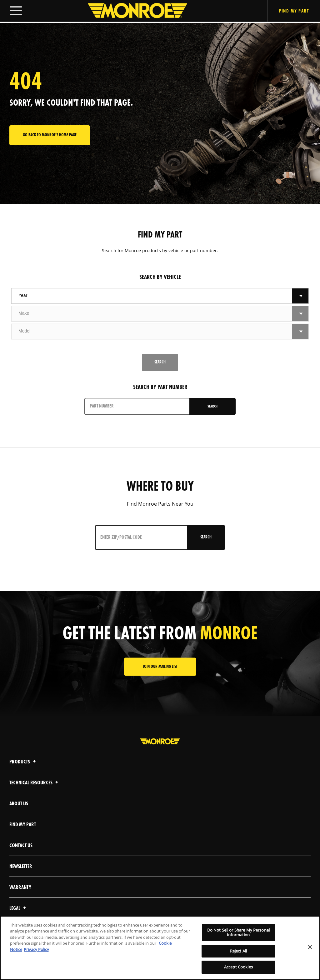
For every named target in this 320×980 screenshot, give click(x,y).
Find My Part (23, 825)
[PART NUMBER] (137, 406)
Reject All (238, 951)
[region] (160, 948)
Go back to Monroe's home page (50, 135)
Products (23, 762)
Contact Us (21, 846)
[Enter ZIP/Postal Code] (140, 537)
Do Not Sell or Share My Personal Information (238, 932)
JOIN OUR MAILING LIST (160, 667)
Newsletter (21, 867)
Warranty (20, 888)
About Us (19, 804)
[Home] (131, 11)
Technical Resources (35, 783)
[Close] (310, 947)
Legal (19, 909)
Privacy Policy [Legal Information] (36, 949)
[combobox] (152, 296)
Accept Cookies (238, 967)
